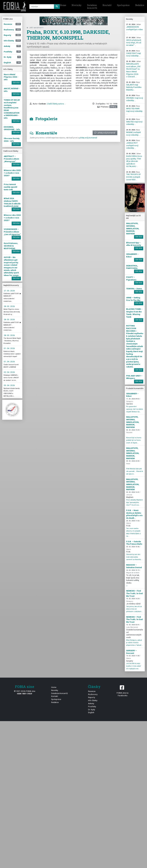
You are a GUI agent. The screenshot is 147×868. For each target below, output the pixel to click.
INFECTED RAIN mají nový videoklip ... (134, 110)
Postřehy (92, 706)
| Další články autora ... (56, 104)
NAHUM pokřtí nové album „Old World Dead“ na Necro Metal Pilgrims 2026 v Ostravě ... (134, 69)
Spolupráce (123, 5)
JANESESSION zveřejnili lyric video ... (135, 28)
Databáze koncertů (92, 7)
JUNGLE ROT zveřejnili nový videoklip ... (133, 144)
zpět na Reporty (35, 28)
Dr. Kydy (92, 710)
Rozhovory (93, 694)
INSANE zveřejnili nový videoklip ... (133, 132)
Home (63, 5)
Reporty (92, 697)
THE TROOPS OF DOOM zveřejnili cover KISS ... (133, 176)
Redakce (55, 702)
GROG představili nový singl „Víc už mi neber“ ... (134, 41)
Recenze (92, 691)
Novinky (77, 5)
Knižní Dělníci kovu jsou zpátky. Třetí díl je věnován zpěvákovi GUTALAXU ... (134, 160)
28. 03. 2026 (9, 306)
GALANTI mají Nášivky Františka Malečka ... (134, 86)
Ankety (91, 703)
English (91, 712)
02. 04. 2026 (9, 372)
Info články (93, 700)
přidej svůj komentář (105, 133)
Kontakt (107, 5)
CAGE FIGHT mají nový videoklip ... (133, 53)
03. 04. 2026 (9, 385)
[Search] (44, 7)
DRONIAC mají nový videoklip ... (135, 98)
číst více (16, 83)
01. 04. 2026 (9, 348)
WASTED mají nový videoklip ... (134, 122)
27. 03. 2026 (9, 291)
